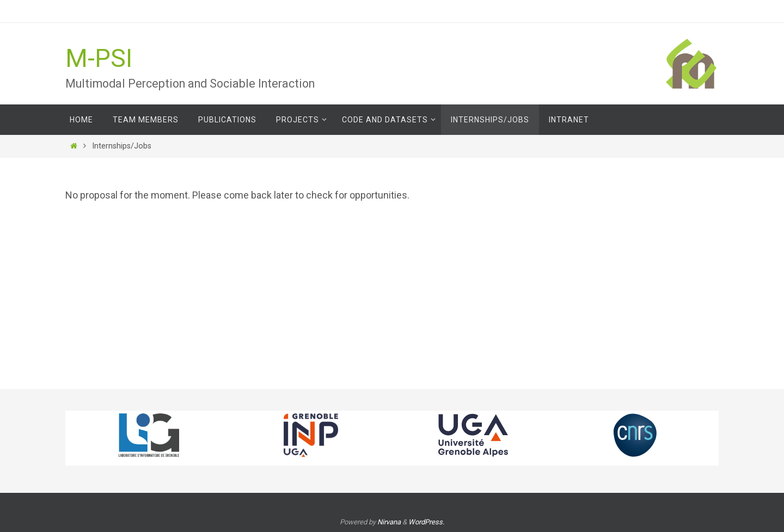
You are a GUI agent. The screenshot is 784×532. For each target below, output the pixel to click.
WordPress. (426, 522)
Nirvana (389, 522)
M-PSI (99, 58)
